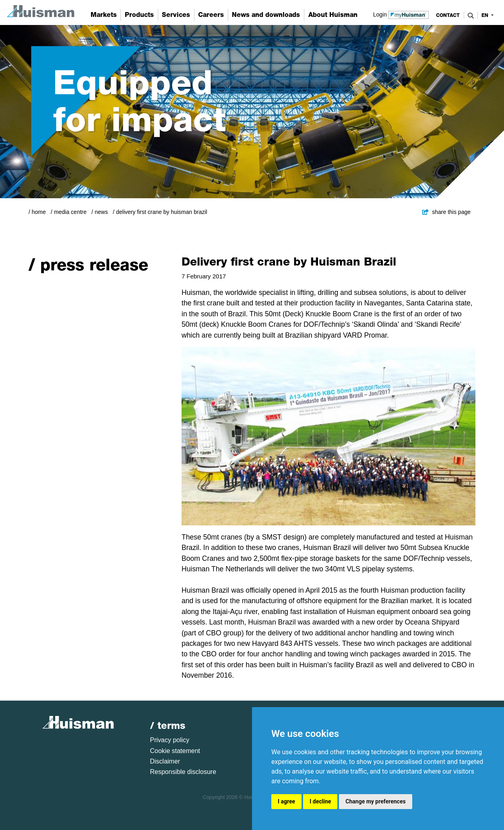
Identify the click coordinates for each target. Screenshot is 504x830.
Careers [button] (211, 15)
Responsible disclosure (183, 772)
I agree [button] (286, 801)
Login (401, 14)
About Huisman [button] (333, 15)
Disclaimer (165, 761)
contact (448, 15)
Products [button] (139, 15)
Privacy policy (170, 740)
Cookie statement (175, 751)
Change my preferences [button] (375, 801)
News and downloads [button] (266, 15)
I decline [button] (320, 801)
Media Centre (70, 212)
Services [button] (176, 15)
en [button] (486, 15)
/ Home (37, 212)
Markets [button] (104, 15)
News (101, 212)
